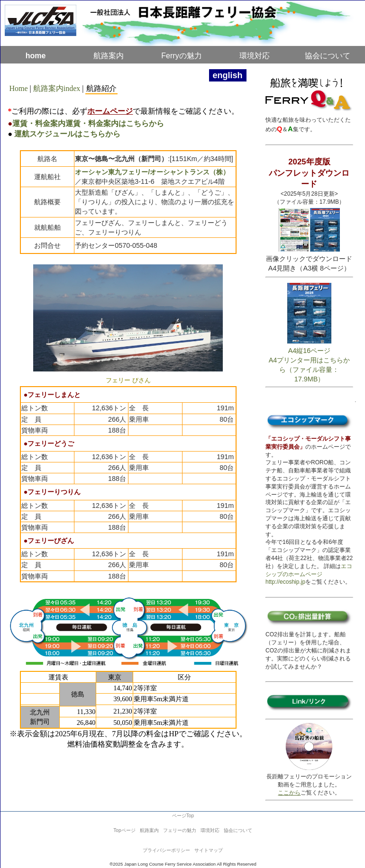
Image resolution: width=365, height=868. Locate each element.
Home (18, 88)
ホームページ (110, 111)
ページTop (183, 816)
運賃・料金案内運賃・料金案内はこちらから (88, 123)
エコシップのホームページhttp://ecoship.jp (309, 574)
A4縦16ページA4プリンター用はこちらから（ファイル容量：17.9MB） (310, 360)
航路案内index (57, 88)
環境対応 (255, 56)
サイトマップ (209, 850)
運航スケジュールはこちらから (67, 134)
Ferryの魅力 (181, 56)
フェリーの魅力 (180, 830)
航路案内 (109, 56)
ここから (289, 793)
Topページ (124, 830)
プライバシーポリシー (166, 850)
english (228, 75)
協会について (238, 830)
